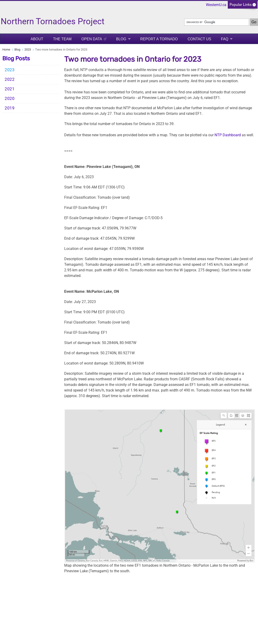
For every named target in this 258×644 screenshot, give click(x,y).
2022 (10, 79)
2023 (28, 49)
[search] (217, 22)
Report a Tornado (159, 39)
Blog (121, 39)
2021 (10, 89)
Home (6, 49)
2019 (10, 108)
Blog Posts (16, 58)
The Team (62, 39)
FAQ (225, 39)
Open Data (92, 39)
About (37, 39)
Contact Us (199, 39)
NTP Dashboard (228, 135)
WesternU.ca (216, 5)
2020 (10, 99)
